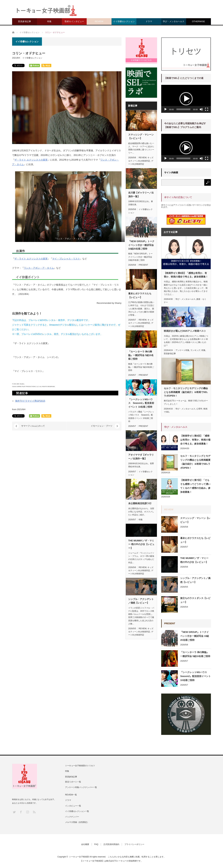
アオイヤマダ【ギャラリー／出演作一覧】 (141, 457)
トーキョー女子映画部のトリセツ (80, 766)
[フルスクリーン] (207, 109)
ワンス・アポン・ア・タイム (39, 268)
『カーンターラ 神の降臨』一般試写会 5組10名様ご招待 (141, 355)
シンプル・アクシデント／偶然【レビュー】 (141, 601)
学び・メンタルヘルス (174, 21)
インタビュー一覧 (73, 806)
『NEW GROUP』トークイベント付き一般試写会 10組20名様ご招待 (141, 245)
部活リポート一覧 (73, 782)
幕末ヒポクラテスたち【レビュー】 (140, 295)
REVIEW (99, 21)
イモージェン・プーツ (102, 426)
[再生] (166, 109)
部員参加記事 (25, 21)
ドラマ (149, 21)
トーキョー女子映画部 (79, 857)
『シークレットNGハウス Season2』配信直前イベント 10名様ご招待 (141, 403)
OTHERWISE (199, 21)
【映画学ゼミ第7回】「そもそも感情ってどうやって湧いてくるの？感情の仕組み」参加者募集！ (195, 486)
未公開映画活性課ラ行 (140, 503)
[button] (186, 99)
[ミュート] (201, 109)
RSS (34, 812)
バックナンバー (72, 817)
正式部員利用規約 (111, 844)
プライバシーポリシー (134, 844)
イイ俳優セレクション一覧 (77, 811)
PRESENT (143, 265)
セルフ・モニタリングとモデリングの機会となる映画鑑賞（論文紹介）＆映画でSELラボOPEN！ (186, 392)
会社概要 (85, 844)
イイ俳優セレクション (124, 21)
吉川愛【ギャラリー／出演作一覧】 (141, 194)
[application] (186, 99)
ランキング (195, 350)
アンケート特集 (182, 350)
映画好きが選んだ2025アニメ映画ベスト (185, 331)
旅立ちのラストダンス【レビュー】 (195, 600)
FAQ (96, 844)
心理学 (199, 409)
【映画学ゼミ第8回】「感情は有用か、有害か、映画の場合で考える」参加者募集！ (186, 275)
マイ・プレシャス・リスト (66, 259)
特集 (49, 21)
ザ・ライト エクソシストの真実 (31, 160)
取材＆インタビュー (74, 21)
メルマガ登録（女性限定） (77, 822)
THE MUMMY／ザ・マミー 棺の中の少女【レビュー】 (141, 544)
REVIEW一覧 (71, 795)
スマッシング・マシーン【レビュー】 (141, 136)
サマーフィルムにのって (33, 426)
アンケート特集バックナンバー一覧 (81, 787)
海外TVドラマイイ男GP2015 (30, 401)
